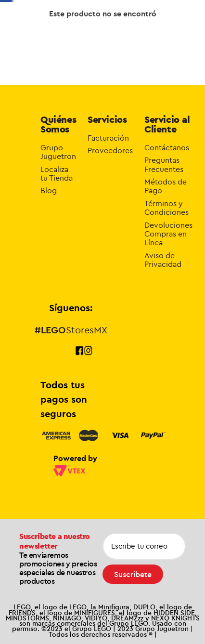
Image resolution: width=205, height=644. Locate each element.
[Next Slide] (132, 13)
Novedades (123, 42)
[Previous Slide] (46, 13)
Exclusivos (91, 42)
